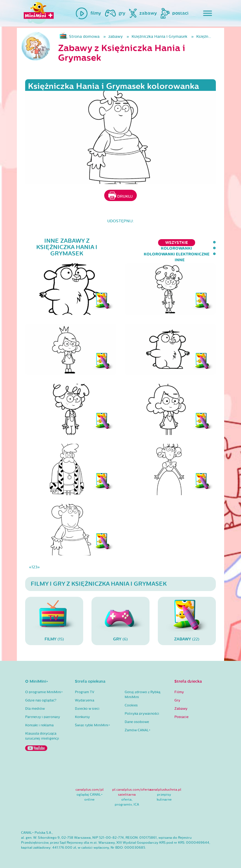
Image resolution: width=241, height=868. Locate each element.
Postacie (181, 717)
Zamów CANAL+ (137, 730)
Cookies (131, 705)
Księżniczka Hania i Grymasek (159, 37)
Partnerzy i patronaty (43, 717)
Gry (177, 700)
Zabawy (181, 709)
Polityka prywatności (142, 714)
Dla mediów (35, 709)
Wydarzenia (85, 700)
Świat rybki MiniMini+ (92, 725)
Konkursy (82, 717)
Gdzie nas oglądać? (41, 700)
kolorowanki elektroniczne (164, 243)
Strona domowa (84, 37)
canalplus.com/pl (90, 790)
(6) (120, 621)
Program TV (85, 692)
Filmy (179, 692)
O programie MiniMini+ (44, 692)
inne (211, 243)
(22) (187, 621)
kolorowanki (106, 243)
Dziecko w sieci (87, 709)
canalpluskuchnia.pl (165, 790)
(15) (54, 621)
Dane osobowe (137, 722)
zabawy (116, 37)
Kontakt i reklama (39, 725)
